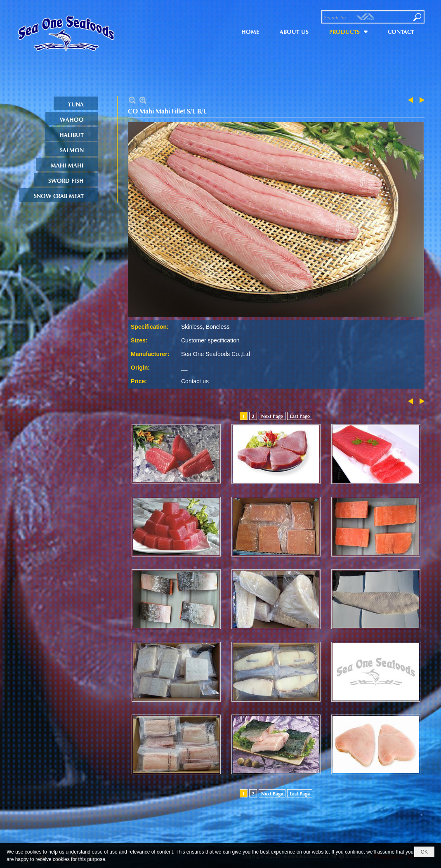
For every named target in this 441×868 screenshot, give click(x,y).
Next (420, 100)
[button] (348, 31)
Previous (412, 100)
